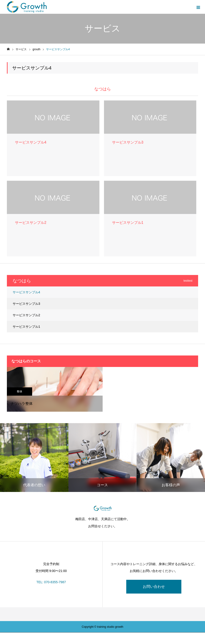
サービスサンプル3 (26, 304)
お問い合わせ (154, 587)
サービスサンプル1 (26, 327)
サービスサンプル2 (26, 315)
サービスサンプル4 (26, 292)
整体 (20, 391)
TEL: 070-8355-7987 (51, 582)
